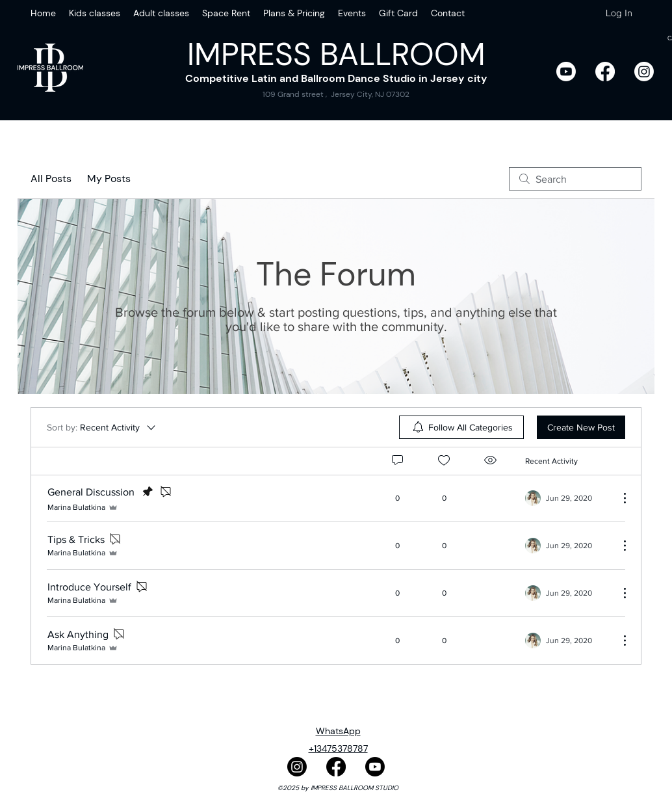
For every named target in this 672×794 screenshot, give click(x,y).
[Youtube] (566, 72)
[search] (575, 179)
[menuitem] (461, 427)
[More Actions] (618, 498)
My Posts (109, 179)
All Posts (51, 179)
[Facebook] (605, 72)
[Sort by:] (102, 427)
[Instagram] (644, 72)
